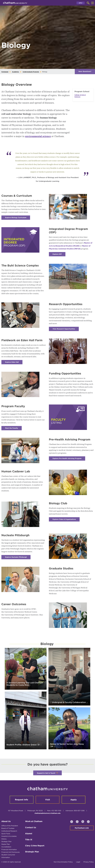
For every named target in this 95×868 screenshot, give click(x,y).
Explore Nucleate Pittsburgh (18, 558)
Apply (81, 3)
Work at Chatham (34, 821)
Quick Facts (6, 834)
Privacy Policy (89, 862)
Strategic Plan (6, 842)
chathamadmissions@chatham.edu (47, 813)
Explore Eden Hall (14, 363)
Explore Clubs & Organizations (66, 520)
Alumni (29, 834)
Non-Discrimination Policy (63, 862)
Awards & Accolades (9, 836)
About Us (6, 821)
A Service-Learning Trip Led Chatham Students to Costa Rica (25, 684)
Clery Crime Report (35, 846)
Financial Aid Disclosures (11, 852)
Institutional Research (9, 831)
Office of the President (10, 826)
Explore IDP (59, 255)
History (4, 839)
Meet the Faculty (13, 429)
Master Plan (6, 844)
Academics (15, 72)
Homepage (5, 72)
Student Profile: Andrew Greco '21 (23, 745)
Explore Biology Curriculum (18, 218)
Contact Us (31, 827)
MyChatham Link (82, 828)
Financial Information (9, 850)
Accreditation (6, 847)
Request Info (22, 800)
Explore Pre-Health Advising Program (69, 459)
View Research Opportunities (66, 330)
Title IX (29, 840)
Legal (78, 862)
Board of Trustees (8, 828)
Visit (48, 800)
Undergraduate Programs (31, 72)
